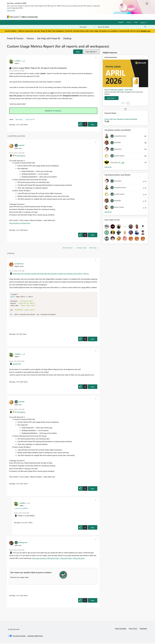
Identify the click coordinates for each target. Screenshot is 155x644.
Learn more (11, 10)
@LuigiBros (21, 156)
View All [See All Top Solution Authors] (108, 167)
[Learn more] (112, 98)
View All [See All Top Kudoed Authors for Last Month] (108, 212)
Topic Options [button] (91, 52)
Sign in (129, 22)
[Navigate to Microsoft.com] (13, 17)
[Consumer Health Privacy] (35, 637)
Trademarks (143, 630)
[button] (78, 52)
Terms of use (133, 630)
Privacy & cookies (121, 630)
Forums (43, 17)
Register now (146, 31)
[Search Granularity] (87, 27)
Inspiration (52, 17)
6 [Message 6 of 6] (16, 335)
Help (136, 22)
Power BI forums (15, 38)
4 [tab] (126, 103)
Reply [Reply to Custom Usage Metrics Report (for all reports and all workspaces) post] (93, 124)
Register (121, 22)
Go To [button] (143, 22)
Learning (88, 17)
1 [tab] (122, 103)
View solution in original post (20, 223)
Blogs (80, 17)
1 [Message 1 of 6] (16, 125)
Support (97, 17)
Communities (70, 17)
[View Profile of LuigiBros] (18, 61)
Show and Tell (30, 119)
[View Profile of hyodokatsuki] (19, 264)
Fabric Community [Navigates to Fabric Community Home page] (30, 17)
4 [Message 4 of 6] (21, 524)
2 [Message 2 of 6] (16, 597)
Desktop (67, 38)
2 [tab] (123, 103)
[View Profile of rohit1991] (21, 145)
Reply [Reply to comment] (93, 235)
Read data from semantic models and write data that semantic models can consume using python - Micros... (51, 274)
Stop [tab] (128, 103)
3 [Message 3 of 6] (16, 230)
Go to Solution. (56, 111)
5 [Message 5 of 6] (16, 383)
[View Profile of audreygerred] (23, 543)
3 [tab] (125, 103)
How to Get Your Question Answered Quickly (121, 119)
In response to (21, 509)
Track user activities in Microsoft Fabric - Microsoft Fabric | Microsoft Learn (58, 559)
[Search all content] (122, 27)
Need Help (19, 119)
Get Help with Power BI (49, 38)
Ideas (61, 17)
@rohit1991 (17, 365)
